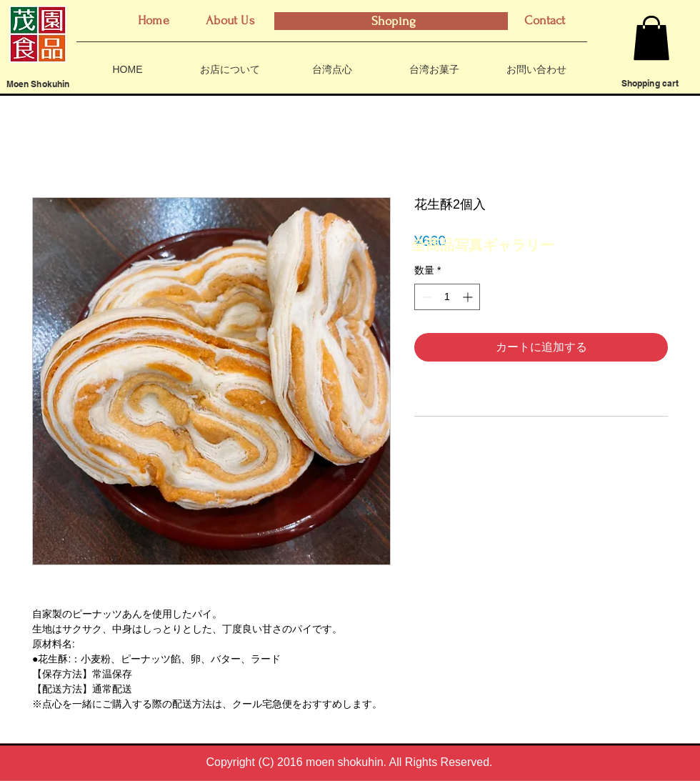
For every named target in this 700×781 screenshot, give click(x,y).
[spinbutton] (447, 297)
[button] (651, 38)
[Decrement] (425, 297)
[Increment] (469, 297)
